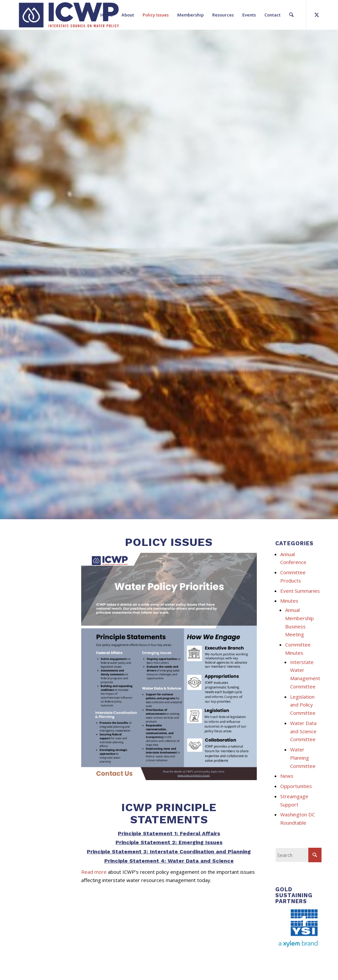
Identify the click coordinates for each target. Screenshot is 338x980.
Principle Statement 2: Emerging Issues (169, 842)
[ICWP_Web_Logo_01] (69, 15)
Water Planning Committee (303, 758)
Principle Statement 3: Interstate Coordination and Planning (169, 852)
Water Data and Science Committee (303, 731)
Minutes (289, 601)
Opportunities (296, 786)
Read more (94, 872)
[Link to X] (317, 15)
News (287, 776)
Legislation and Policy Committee (303, 705)
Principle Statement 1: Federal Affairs (169, 833)
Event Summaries (300, 591)
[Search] (291, 15)
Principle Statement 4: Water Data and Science (169, 861)
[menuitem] (107, 15)
